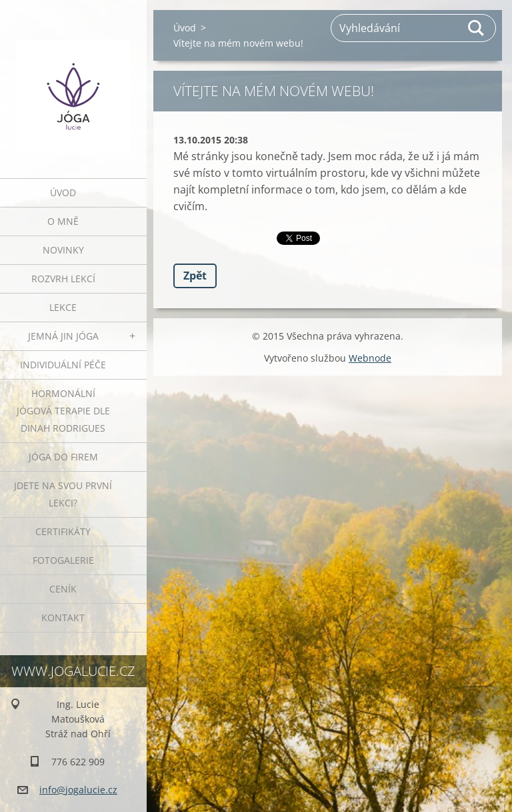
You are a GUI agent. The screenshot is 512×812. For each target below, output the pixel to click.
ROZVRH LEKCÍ (63, 279)
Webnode (370, 358)
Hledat (477, 28)
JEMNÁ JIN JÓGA (63, 336)
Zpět (195, 276)
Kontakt (63, 618)
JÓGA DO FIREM (63, 457)
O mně (63, 221)
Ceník (63, 589)
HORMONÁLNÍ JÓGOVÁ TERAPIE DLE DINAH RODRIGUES (63, 411)
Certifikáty (63, 531)
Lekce (63, 307)
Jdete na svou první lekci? (63, 494)
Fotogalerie (63, 560)
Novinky (63, 250)
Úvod (63, 192)
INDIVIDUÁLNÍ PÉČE (63, 365)
